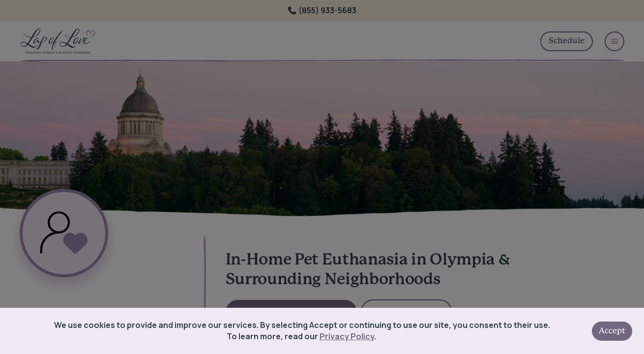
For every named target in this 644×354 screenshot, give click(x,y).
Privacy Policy (347, 336)
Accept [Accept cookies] (612, 331)
